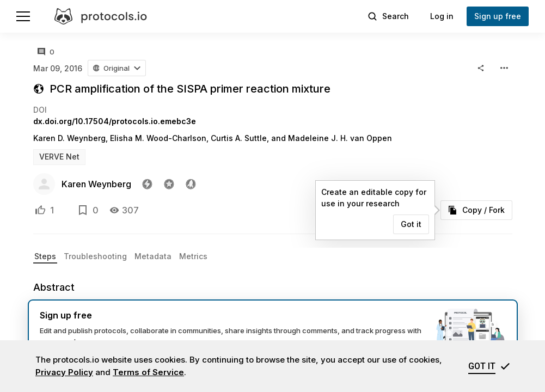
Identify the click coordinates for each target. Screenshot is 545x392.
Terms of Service (148, 372)
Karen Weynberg (96, 184)
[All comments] (46, 52)
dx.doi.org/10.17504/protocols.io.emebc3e (115, 121)
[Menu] (23, 16)
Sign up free (498, 16)
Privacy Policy (64, 372)
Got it (411, 224)
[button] (117, 68)
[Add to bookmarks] (83, 210)
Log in (442, 16)
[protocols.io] (101, 16)
